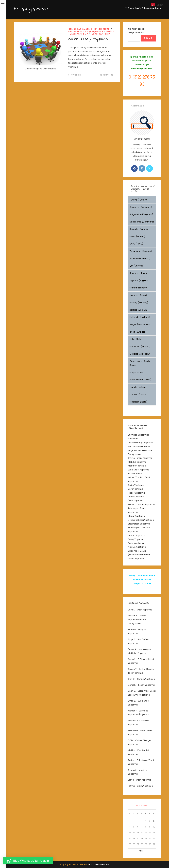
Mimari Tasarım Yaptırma (141, 504)
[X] (150, 168)
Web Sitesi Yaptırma (139, 470)
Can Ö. (132, 679)
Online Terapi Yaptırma (88, 39)
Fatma (131, 786)
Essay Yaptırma (136, 539)
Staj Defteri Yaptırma (139, 524)
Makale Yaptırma (137, 466)
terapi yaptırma (153, 8)
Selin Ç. (132, 691)
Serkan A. (133, 616)
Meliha (131, 750)
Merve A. (133, 630)
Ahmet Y (132, 711)
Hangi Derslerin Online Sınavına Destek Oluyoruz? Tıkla (142, 580)
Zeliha (131, 760)
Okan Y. (132, 659)
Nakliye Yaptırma (137, 547)
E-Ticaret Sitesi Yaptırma (141, 520)
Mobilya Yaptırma (137, 462)
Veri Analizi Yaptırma (139, 446)
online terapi (102, 29)
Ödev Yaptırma (136, 497)
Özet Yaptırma (136, 501)
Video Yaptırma (136, 559)
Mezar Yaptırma (136, 516)
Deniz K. (132, 685)
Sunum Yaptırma (137, 535)
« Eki (141, 851)
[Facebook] (134, 168)
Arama (148, 38)
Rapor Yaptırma (136, 493)
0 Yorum (76, 75)
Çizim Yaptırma (136, 485)
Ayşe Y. (132, 639)
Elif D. (131, 740)
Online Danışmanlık (80, 29)
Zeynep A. (133, 721)
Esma (131, 780)
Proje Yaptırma (136, 543)
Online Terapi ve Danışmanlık (86, 31)
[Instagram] (142, 168)
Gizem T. (132, 669)
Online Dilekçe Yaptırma (141, 443)
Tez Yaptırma (135, 474)
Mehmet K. (134, 730)
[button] (28, 861)
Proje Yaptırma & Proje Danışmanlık (137, 620)
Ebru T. (131, 610)
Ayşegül (132, 770)
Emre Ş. (132, 701)
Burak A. (132, 649)
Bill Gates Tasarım (99, 864)
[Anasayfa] (126, 8)
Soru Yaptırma (135, 489)
